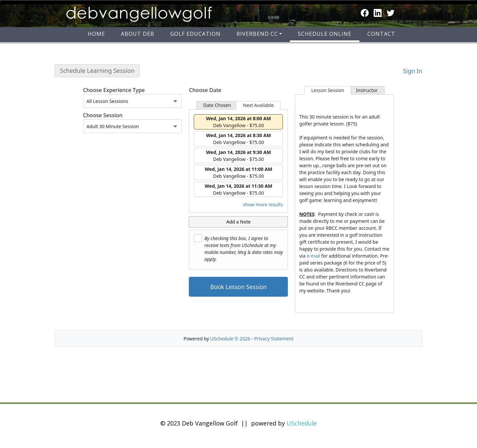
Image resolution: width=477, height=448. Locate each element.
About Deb (138, 34)
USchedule (302, 423)
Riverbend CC (257, 34)
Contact (381, 34)
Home (96, 34)
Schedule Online (325, 34)
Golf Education (195, 34)
